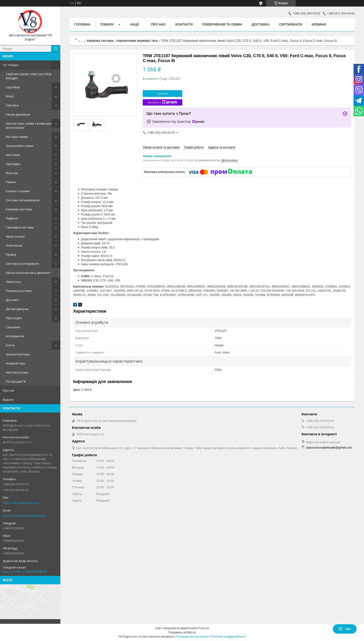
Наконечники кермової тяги (137, 41)
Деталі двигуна (17, 309)
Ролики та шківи (18, 191)
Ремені (11, 182)
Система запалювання (23, 200)
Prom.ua (204, 628)
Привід (11, 254)
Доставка (261, 24)
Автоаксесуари (17, 372)
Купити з (162, 102)
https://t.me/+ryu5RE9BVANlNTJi (25, 572)
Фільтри (12, 173)
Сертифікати (291, 24)
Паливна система (19, 291)
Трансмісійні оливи (20, 146)
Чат (345, 629)
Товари (107, 24)
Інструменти (15, 336)
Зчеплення (14, 245)
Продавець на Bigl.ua (182, 632)
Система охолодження (22, 264)
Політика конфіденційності (228, 637)
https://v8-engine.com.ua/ (21, 503)
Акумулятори (15, 363)
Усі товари (11, 65)
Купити (162, 93)
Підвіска (12, 218)
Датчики (12, 300)
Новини (319, 24)
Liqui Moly (13, 87)
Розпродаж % (16, 381)
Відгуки (8, 400)
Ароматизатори (18, 354)
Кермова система (19, 209)
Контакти (184, 24)
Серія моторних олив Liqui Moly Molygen (29, 76)
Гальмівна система (20, 227)
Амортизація (15, 236)
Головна (82, 24)
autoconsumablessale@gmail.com (27, 515)
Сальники (13, 327)
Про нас (9, 390)
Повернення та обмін (222, 24)
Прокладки (14, 318)
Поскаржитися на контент (192, 637)
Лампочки (13, 282)
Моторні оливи (17, 137)
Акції (135, 24)
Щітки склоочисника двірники (28, 273)
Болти (10, 345)
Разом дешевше (18, 114)
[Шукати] (56, 49)
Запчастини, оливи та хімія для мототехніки (29, 126)
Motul (10, 96)
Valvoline (12, 105)
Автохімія (13, 155)
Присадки (13, 164)
